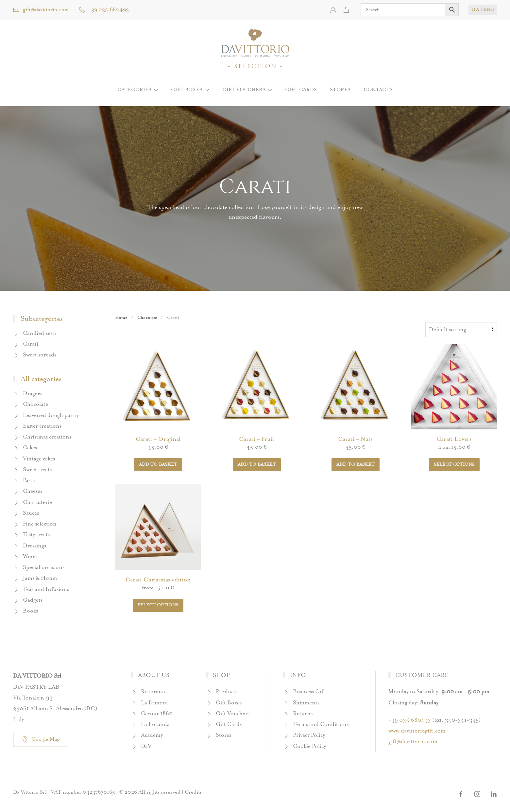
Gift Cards (301, 90)
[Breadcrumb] (461, 330)
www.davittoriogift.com (417, 731)
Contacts (378, 90)
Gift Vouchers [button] (247, 90)
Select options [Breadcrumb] (454, 465)
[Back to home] (255, 49)
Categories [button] (138, 90)
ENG (489, 10)
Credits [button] (193, 792)
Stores (340, 90)
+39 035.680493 (104, 10)
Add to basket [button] (158, 465)
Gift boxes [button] (190, 90)
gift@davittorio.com (41, 10)
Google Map (41, 739)
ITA (475, 10)
